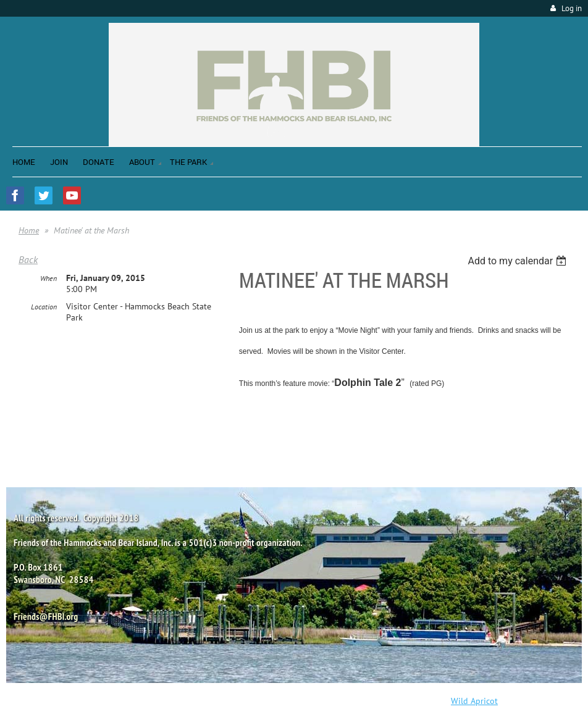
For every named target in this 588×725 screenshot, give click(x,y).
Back (28, 259)
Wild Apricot (474, 701)
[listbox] (519, 261)
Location (44, 307)
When (48, 278)
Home (29, 230)
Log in (572, 8)
